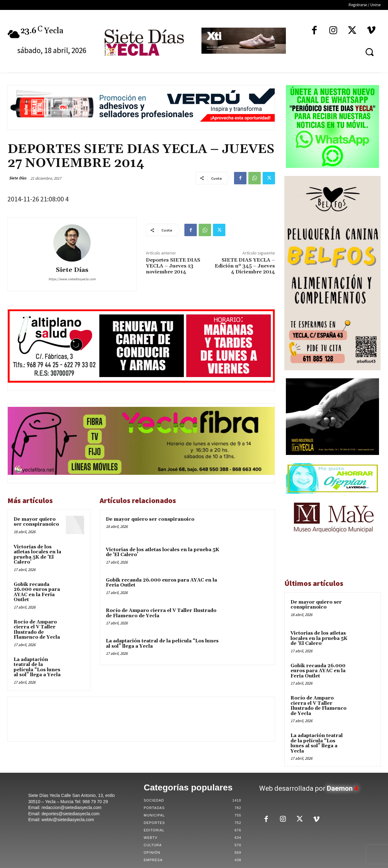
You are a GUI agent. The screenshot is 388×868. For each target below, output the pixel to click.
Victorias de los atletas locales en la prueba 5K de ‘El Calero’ (37, 555)
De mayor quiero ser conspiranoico (36, 522)
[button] (369, 52)
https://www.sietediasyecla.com (72, 279)
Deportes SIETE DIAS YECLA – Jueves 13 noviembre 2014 (173, 266)
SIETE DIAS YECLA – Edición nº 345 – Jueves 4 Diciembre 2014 (245, 266)
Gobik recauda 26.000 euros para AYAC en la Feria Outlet (37, 592)
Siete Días (18, 178)
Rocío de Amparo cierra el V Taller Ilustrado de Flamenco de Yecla (37, 630)
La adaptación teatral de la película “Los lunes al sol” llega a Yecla (37, 667)
